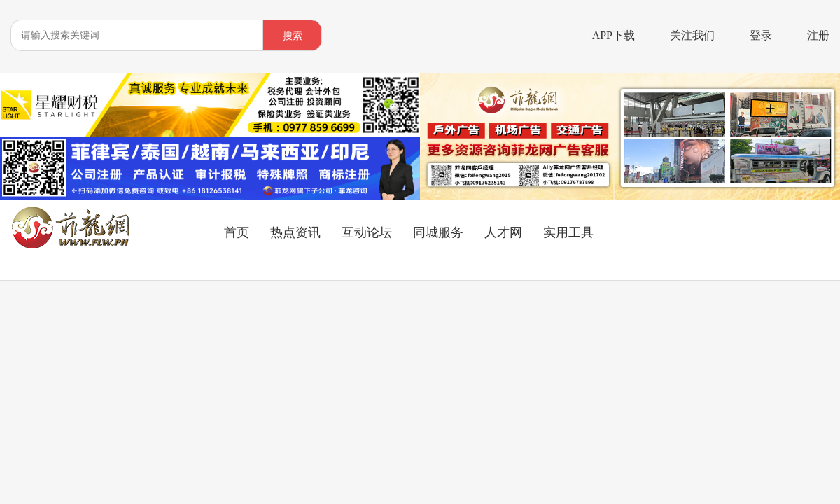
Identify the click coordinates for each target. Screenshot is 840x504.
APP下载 (614, 35)
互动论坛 (367, 232)
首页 (237, 232)
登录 (761, 35)
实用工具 (568, 232)
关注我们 (692, 35)
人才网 (503, 232)
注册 (818, 35)
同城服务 (438, 232)
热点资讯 (295, 232)
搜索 (293, 36)
